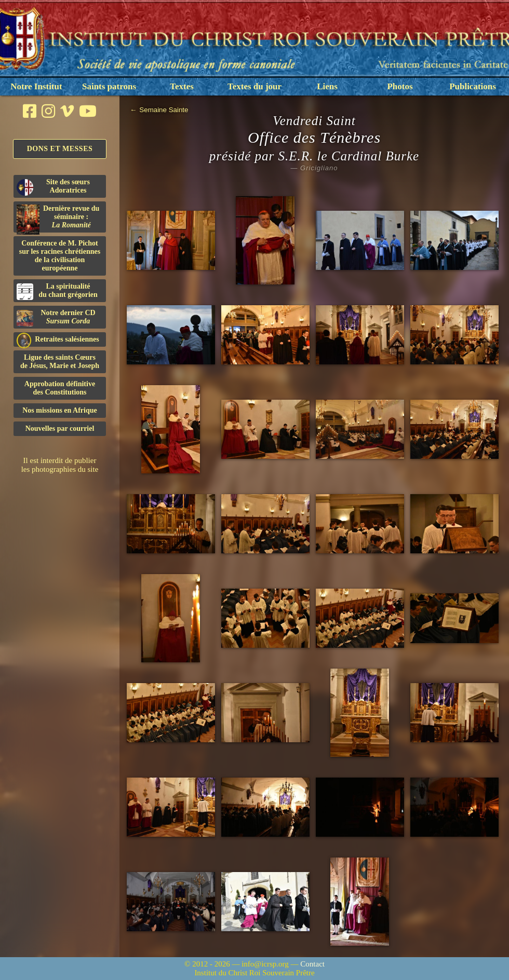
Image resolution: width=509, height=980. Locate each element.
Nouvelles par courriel (60, 428)
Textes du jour (254, 86)
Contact (312, 964)
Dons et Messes (60, 149)
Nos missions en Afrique (60, 410)
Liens (327, 86)
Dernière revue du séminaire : (58, 219)
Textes (182, 86)
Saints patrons (109, 86)
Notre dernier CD (56, 318)
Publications (473, 86)
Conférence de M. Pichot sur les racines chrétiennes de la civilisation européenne (60, 256)
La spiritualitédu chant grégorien (57, 291)
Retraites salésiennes (58, 340)
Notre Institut (36, 86)
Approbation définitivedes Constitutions (60, 388)
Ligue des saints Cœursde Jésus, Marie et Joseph (60, 362)
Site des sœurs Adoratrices (53, 187)
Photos (400, 86)
